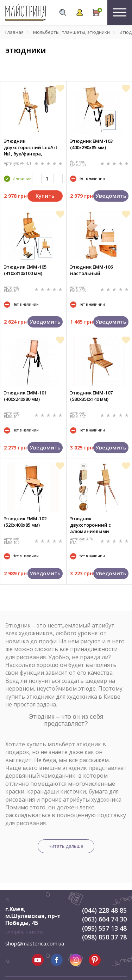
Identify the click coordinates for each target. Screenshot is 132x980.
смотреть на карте (24, 932)
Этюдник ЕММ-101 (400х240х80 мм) (25, 396)
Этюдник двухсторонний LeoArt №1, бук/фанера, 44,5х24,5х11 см (31, 147)
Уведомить (111, 196)
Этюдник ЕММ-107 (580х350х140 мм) (91, 396)
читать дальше (66, 846)
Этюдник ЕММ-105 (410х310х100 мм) (25, 270)
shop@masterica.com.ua (35, 943)
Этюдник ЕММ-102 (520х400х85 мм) (25, 522)
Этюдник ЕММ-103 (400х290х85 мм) (91, 144)
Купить (45, 196)
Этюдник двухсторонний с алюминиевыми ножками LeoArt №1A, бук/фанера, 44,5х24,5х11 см (99, 525)
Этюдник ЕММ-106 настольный (91, 270)
